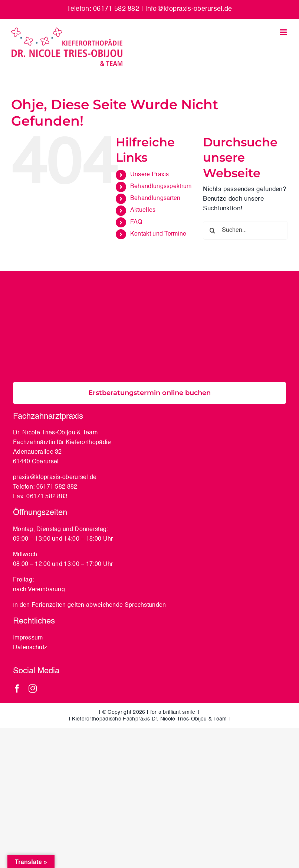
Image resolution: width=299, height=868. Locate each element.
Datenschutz (31, 648)
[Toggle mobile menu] (284, 32)
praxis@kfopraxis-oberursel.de (55, 477)
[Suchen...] (245, 230)
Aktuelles (143, 210)
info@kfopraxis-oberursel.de (189, 9)
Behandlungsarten (155, 198)
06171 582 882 (57, 487)
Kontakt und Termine (158, 234)
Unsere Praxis (150, 175)
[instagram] (33, 689)
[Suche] (212, 230)
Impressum (28, 638)
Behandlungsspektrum (161, 187)
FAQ (136, 222)
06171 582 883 (47, 497)
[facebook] (17, 689)
